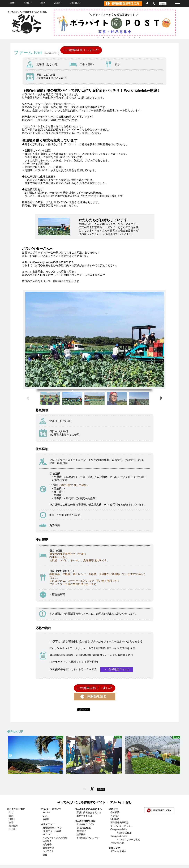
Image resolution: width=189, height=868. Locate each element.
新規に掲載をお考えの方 (89, 812)
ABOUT (28, 3)
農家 (11, 816)
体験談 (163, 4)
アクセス (115, 816)
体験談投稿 (48, 848)
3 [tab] (108, 37)
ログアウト (48, 851)
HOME (12, 3)
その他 (12, 829)
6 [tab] (124, 37)
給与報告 (47, 844)
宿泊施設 (13, 826)
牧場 (11, 822)
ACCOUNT (76, 3)
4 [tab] (114, 37)
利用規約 (115, 819)
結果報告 (47, 841)
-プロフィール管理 (52, 831)
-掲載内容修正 (84, 828)
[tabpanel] (119, 23)
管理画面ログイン (85, 824)
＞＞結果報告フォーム (117, 669)
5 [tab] (119, 37)
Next (179, 756)
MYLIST (58, 3)
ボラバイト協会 (118, 851)
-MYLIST (47, 834)
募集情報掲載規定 (119, 822)
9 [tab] (140, 37)
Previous (10, 756)
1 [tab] (98, 37)
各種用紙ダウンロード (88, 838)
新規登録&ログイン (52, 828)
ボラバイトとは (84, 816)
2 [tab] (103, 37)
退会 (45, 855)
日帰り (12, 819)
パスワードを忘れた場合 (55, 838)
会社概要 (115, 812)
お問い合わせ (117, 843)
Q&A (43, 3)
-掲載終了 (81, 831)
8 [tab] (134, 37)
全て (11, 812)
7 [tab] (129, 37)
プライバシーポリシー (122, 826)
